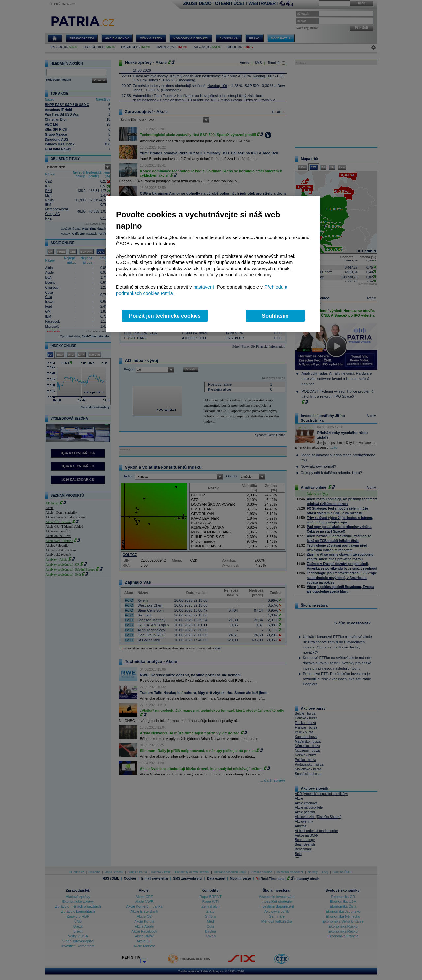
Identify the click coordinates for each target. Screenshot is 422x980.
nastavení (204, 287)
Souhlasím (275, 316)
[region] (213, 264)
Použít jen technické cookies (165, 316)
